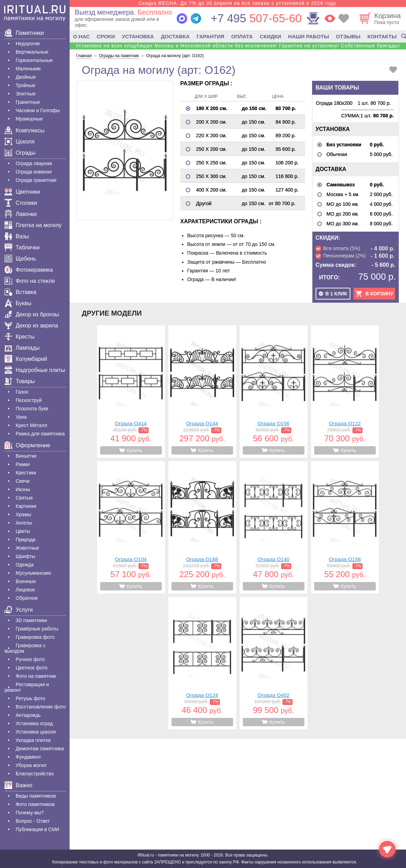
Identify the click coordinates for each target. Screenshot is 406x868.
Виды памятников (36, 796)
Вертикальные (32, 52)
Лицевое (25, 590)
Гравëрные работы (37, 629)
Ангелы (24, 523)
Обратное (27, 598)
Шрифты (25, 556)
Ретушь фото (30, 698)
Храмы (23, 514)
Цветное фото (32, 668)
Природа (26, 540)
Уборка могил (31, 765)
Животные (27, 548)
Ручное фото (30, 659)
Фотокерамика (29, 270)
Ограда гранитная (36, 180)
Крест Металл (31, 425)
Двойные (26, 77)
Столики (21, 203)
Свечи (23, 481)
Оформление (27, 445)
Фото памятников (35, 804)
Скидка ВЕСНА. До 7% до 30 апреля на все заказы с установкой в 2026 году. (238, 3)
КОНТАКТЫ (382, 36)
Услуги (19, 610)
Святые (24, 498)
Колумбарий (26, 359)
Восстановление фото (41, 707)
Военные (26, 581)
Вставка (20, 292)
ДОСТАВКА (175, 36)
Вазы (17, 236)
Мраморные (29, 119)
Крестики (26, 473)
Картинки (26, 506)
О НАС (81, 36)
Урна (21, 417)
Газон (22, 392)
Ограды (20, 153)
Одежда (25, 565)
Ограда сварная (34, 163)
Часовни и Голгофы (38, 110)
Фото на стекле (30, 281)
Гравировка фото (35, 637)
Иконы (23, 489)
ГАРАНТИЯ (210, 36)
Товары (20, 381)
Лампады (22, 348)
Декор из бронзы (32, 314)
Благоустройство (35, 774)
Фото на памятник (36, 676)
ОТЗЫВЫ (348, 36)
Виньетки (26, 456)
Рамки (23, 464)
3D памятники (31, 620)
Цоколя (19, 142)
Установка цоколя (36, 732)
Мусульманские (33, 573)
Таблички (22, 247)
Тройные (26, 85)
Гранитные (28, 102)
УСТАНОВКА (138, 36)
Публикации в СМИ (37, 829)
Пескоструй (29, 400)
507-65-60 (256, 18)
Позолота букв (32, 409)
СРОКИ (106, 36)
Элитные (26, 94)
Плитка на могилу (33, 225)
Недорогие (28, 44)
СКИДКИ (270, 36)
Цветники (22, 192)
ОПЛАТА (242, 36)
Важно (18, 785)
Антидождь (28, 715)
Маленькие (28, 69)
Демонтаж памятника (40, 749)
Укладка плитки (33, 740)
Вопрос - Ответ (33, 821)
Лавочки (21, 214)
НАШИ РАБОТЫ (309, 36)
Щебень (20, 259)
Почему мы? (30, 813)
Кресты (19, 337)
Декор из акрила (31, 325)
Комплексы (25, 130)
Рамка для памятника (40, 434)
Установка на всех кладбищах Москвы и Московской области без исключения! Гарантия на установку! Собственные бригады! (238, 46)
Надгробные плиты (35, 370)
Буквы (18, 303)
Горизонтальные (34, 60)
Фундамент (28, 757)
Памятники (24, 33)
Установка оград (34, 723)
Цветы (23, 531)
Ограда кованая (34, 172)
